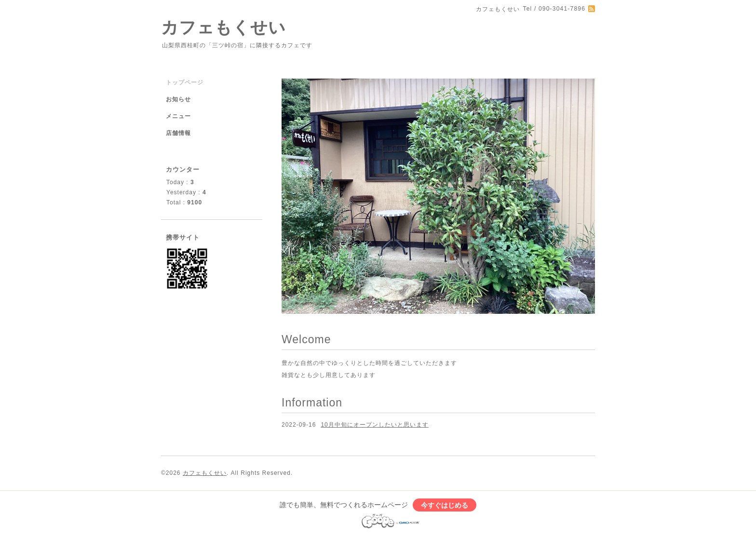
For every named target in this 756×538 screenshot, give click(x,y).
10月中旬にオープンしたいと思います (374, 425)
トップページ (185, 82)
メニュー (178, 116)
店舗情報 (178, 133)
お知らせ (178, 99)
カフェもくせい (223, 27)
